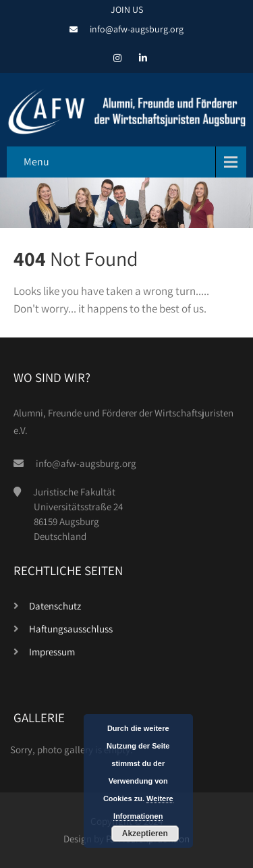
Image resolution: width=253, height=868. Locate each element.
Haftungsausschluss (71, 629)
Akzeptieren (145, 834)
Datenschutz (55, 606)
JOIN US (127, 9)
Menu (36, 162)
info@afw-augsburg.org (137, 29)
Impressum (52, 652)
